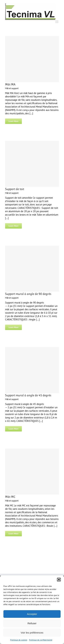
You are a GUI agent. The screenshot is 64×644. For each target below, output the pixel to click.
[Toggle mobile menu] (57, 22)
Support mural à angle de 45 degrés (28, 395)
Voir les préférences (32, 633)
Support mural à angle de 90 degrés (28, 294)
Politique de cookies (19, 640)
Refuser (32, 623)
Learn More (13, 121)
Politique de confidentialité (41, 640)
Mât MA (10, 84)
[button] (59, 580)
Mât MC (10, 497)
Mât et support (12, 88)
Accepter (32, 614)
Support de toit (15, 189)
